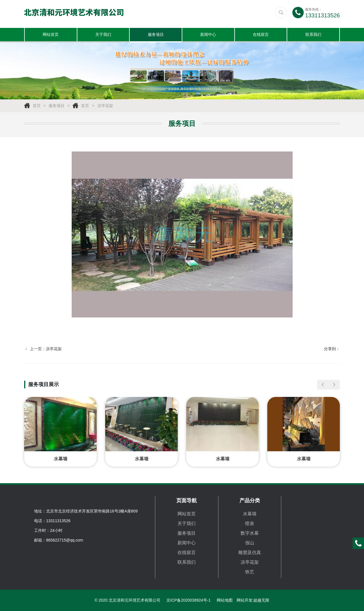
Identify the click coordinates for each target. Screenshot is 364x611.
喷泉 (250, 523)
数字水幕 (250, 533)
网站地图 (225, 600)
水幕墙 (250, 514)
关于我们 (103, 35)
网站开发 (245, 600)
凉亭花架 (105, 106)
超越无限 (261, 600)
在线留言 (261, 35)
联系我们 (313, 35)
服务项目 (156, 35)
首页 (37, 106)
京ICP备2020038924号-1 (189, 600)
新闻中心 (208, 35)
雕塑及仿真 (250, 552)
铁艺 (250, 572)
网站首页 (51, 35)
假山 (250, 543)
